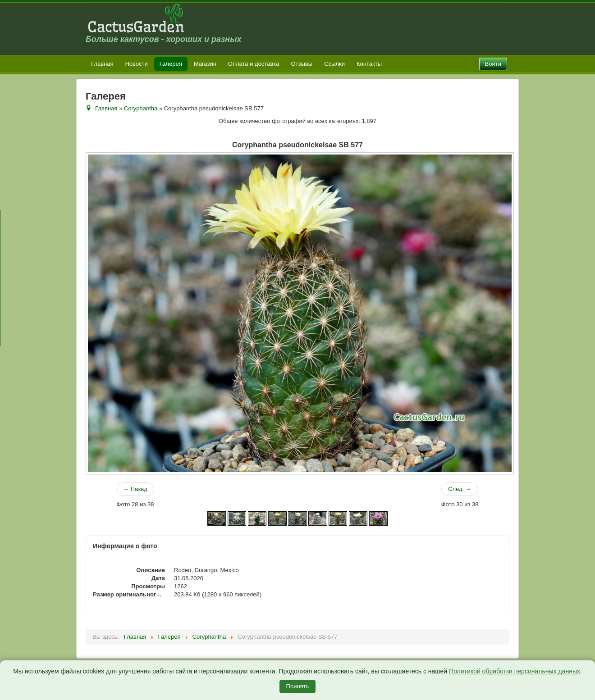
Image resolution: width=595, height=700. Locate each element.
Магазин (205, 64)
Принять (298, 686)
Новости (136, 64)
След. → (460, 489)
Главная (102, 64)
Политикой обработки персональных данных (515, 671)
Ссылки (334, 64)
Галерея (171, 64)
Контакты (369, 64)
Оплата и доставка (254, 64)
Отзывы (302, 64)
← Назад (135, 489)
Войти (493, 64)
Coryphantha (141, 108)
